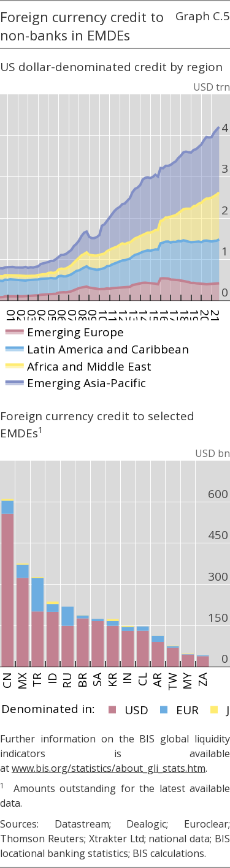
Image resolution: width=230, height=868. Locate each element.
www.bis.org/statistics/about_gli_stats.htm (109, 768)
